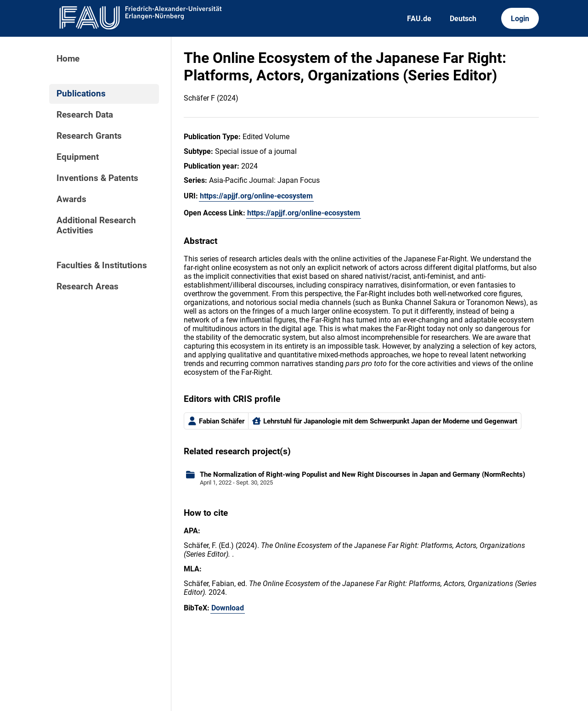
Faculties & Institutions (102, 265)
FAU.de (419, 19)
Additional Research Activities (96, 226)
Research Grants (89, 136)
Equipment (78, 157)
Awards (71, 199)
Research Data (85, 115)
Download (228, 608)
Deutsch (463, 19)
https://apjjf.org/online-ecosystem (256, 196)
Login (520, 19)
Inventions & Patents (97, 178)
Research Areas (88, 287)
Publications (81, 94)
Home (68, 59)
